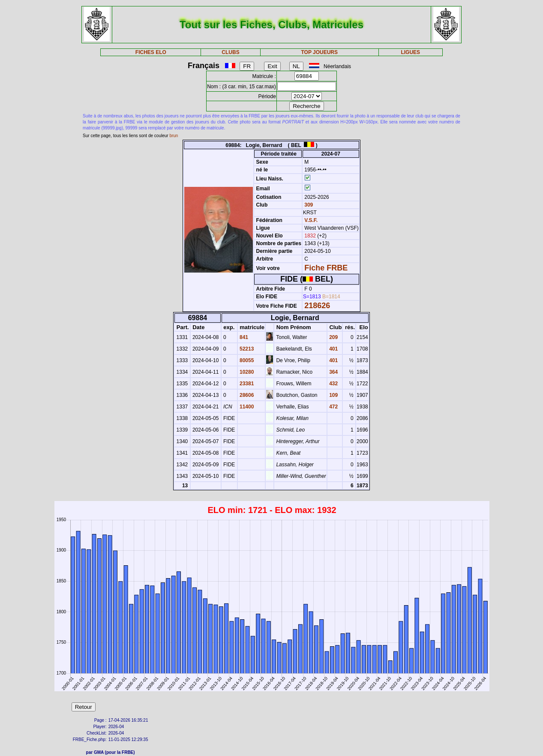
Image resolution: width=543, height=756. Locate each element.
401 (333, 349)
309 (308, 205)
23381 (246, 384)
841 (243, 337)
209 (333, 337)
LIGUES (410, 52)
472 (333, 407)
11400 (246, 407)
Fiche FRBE (326, 268)
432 (333, 384)
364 (333, 372)
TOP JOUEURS (319, 52)
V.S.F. (311, 220)
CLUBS (230, 52)
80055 (246, 360)
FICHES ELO (151, 52)
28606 (246, 395)
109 (333, 395)
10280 (246, 372)
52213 (246, 349)
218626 (317, 306)
